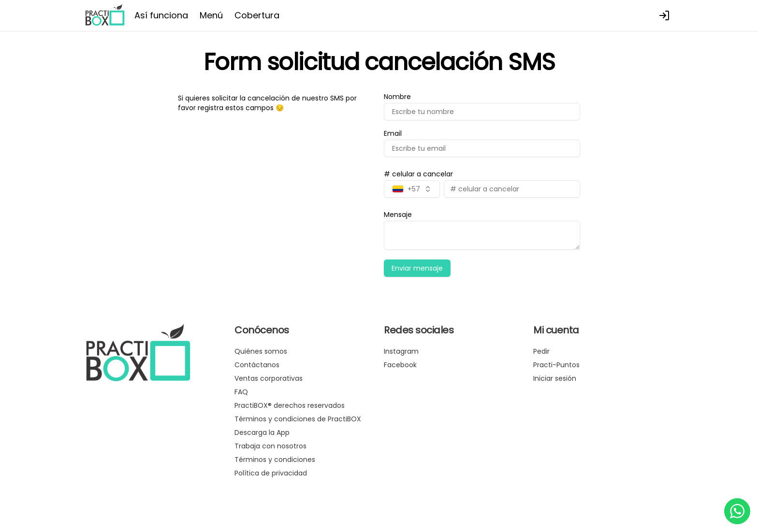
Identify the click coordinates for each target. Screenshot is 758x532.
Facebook (400, 365)
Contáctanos (257, 365)
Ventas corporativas (269, 378)
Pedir (541, 351)
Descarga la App (262, 432)
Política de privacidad (271, 473)
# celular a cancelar (418, 174)
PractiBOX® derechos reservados (290, 405)
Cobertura (257, 15)
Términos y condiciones (275, 460)
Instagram (401, 351)
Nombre (397, 97)
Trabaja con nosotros (270, 446)
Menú (211, 15)
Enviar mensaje (417, 268)
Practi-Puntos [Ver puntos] (556, 365)
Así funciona (161, 15)
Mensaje (398, 215)
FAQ (241, 392)
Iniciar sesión (555, 378)
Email (393, 133)
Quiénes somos (261, 351)
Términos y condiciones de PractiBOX (298, 419)
